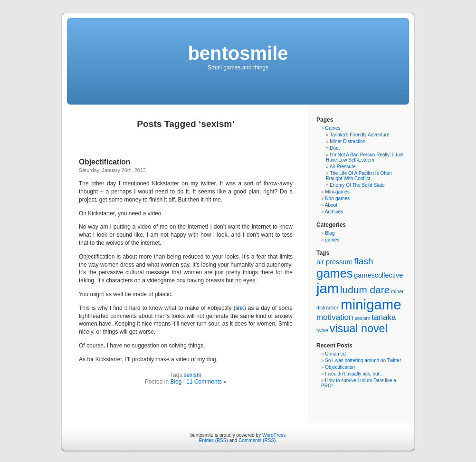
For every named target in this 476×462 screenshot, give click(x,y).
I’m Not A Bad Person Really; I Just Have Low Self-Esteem (365, 157)
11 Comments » (206, 382)
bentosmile (238, 53)
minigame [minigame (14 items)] (371, 304)
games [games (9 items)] (335, 273)
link (240, 308)
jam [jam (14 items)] (328, 288)
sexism (193, 375)
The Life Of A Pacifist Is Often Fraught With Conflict (359, 176)
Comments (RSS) (257, 440)
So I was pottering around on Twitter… (365, 361)
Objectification (105, 162)
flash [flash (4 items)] (363, 261)
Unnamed (335, 354)
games (332, 240)
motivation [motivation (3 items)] (335, 317)
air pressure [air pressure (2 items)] (334, 262)
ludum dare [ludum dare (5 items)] (365, 290)
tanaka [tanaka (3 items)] (384, 317)
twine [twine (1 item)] (322, 330)
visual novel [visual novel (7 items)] (359, 328)
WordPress (274, 435)
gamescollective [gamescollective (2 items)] (378, 275)
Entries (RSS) (214, 440)
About (331, 205)
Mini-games (337, 192)
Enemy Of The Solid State (357, 185)
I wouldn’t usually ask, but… (354, 374)
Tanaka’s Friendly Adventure (359, 135)
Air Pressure (343, 167)
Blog (176, 382)
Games (333, 128)
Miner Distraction (347, 141)
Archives (334, 212)
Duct (335, 148)
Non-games (337, 198)
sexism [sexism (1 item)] (362, 318)
